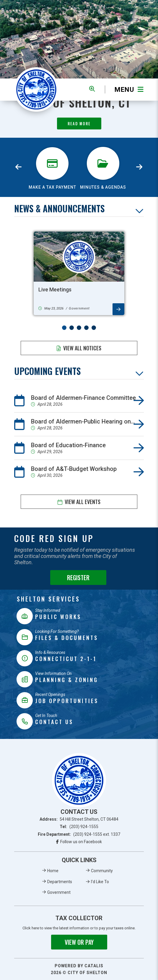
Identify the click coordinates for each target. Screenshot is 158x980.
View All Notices (82, 348)
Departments (60, 882)
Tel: (79, 827)
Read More (79, 124)
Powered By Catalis (79, 966)
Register (78, 578)
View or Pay (79, 942)
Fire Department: (79, 834)
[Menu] (124, 90)
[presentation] (19, 167)
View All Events (83, 502)
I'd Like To (100, 882)
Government (59, 892)
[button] (64, 328)
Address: (79, 819)
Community (102, 871)
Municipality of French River (36, 89)
